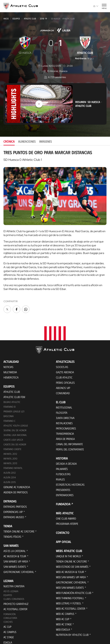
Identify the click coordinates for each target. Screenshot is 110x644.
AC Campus (10, 613)
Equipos (16, 19)
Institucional (64, 389)
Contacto (63, 514)
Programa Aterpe (67, 505)
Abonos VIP (63, 369)
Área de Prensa (65, 420)
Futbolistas (63, 455)
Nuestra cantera (14, 567)
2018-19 (43, 19)
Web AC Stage (64, 605)
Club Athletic (64, 358)
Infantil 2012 (10, 435)
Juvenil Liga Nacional (15, 416)
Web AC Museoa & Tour (70, 553)
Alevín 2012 (10, 454)
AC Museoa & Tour (15, 537)
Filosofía (62, 394)
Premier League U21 (14, 392)
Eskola (8, 623)
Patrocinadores (66, 409)
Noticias (8, 348)
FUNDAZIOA (63, 485)
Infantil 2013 (10, 444)
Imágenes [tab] (46, 141)
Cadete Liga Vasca (13, 421)
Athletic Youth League (16, 406)
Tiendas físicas (12, 518)
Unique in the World (68, 537)
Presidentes (63, 471)
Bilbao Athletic (12, 383)
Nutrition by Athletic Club (72, 616)
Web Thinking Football (70, 579)
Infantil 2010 (10, 439)
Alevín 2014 (10, 458)
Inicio (6, 19)
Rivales (60, 460)
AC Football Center (15, 590)
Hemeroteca (11, 358)
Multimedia (10, 353)
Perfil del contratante (70, 430)
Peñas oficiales (65, 364)
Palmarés (62, 450)
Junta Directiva (65, 399)
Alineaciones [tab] (27, 141)
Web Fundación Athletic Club (74, 574)
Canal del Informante (69, 425)
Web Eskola (63, 611)
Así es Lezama (11, 572)
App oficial (64, 523)
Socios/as (62, 348)
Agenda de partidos (16, 473)
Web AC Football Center (71, 590)
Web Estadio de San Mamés (72, 548)
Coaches (8, 603)
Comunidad (63, 374)
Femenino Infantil (13, 449)
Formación (10, 595)
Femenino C (9, 402)
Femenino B (10, 388)
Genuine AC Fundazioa (17, 468)
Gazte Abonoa (65, 353)
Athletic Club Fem (14, 378)
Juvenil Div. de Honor (15, 411)
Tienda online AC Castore (19, 512)
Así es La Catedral (15, 532)
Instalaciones (64, 404)
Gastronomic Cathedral (19, 553)
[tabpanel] (55, 232)
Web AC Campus (65, 595)
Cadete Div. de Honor (15, 425)
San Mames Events (15, 548)
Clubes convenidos (14, 580)
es (96, 6)
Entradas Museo (14, 498)
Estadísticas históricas (70, 466)
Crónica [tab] (9, 141)
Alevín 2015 (10, 463)
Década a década (66, 445)
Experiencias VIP (13, 493)
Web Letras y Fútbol (69, 584)
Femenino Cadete (12, 430)
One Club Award (66, 500)
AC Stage (9, 618)
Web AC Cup (63, 600)
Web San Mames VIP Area (71, 558)
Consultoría (10, 599)
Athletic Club (30, 19)
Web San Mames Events (70, 569)
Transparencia (65, 415)
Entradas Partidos (15, 487)
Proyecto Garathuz (16, 585)
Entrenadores (65, 476)
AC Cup (7, 608)
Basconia (9, 397)
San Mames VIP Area (16, 542)
